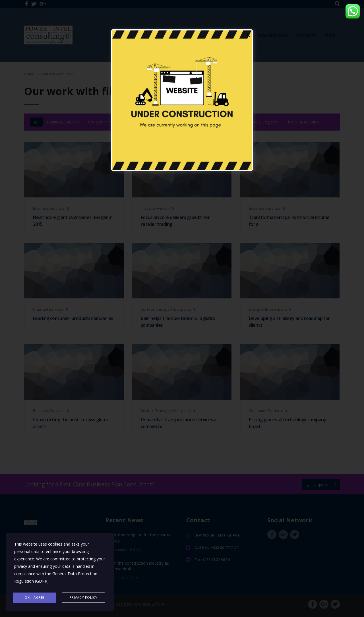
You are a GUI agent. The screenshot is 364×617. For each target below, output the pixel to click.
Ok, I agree (35, 598)
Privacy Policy (84, 598)
